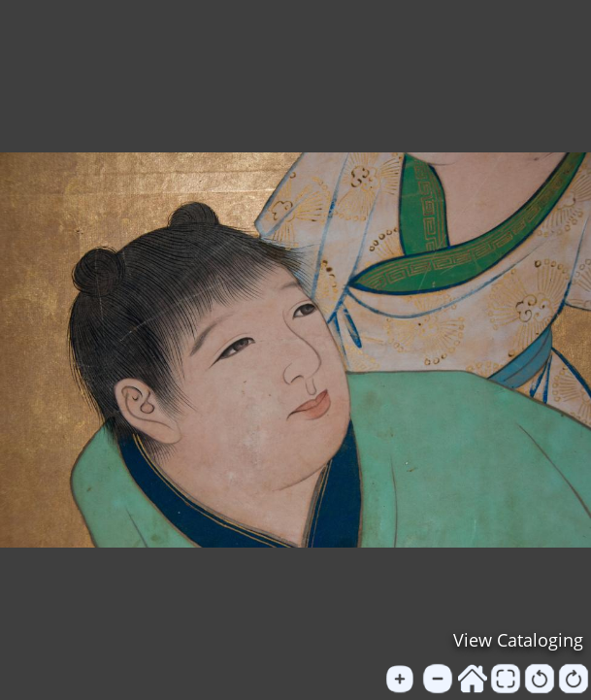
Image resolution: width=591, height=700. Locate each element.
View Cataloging (518, 640)
